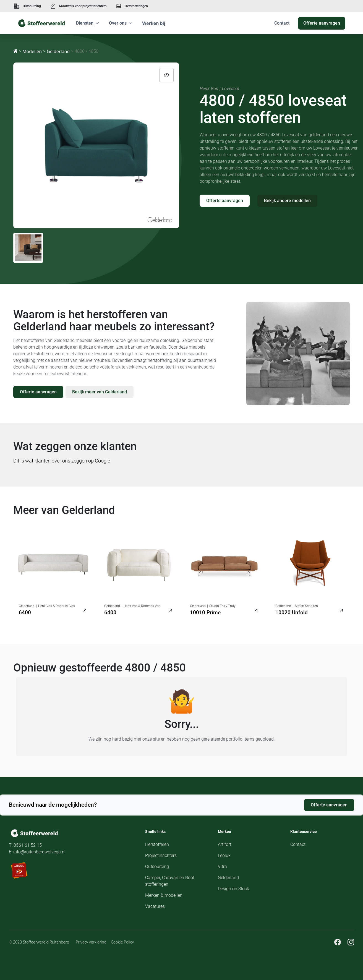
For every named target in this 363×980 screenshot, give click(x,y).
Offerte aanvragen (225, 201)
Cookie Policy (122, 942)
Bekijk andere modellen (287, 201)
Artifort (224, 844)
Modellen (32, 51)
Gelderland (58, 51)
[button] (88, 23)
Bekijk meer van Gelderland (100, 392)
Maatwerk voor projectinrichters (83, 6)
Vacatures (155, 906)
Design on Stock (233, 889)
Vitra (222, 867)
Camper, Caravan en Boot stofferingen (170, 881)
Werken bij (154, 23)
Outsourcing (32, 6)
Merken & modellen (164, 895)
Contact (298, 844)
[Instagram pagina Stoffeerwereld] (351, 942)
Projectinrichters (161, 855)
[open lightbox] (96, 145)
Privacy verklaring (91, 942)
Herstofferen (157, 844)
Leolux (224, 855)
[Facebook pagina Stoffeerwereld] (338, 942)
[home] (42, 23)
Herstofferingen (136, 6)
